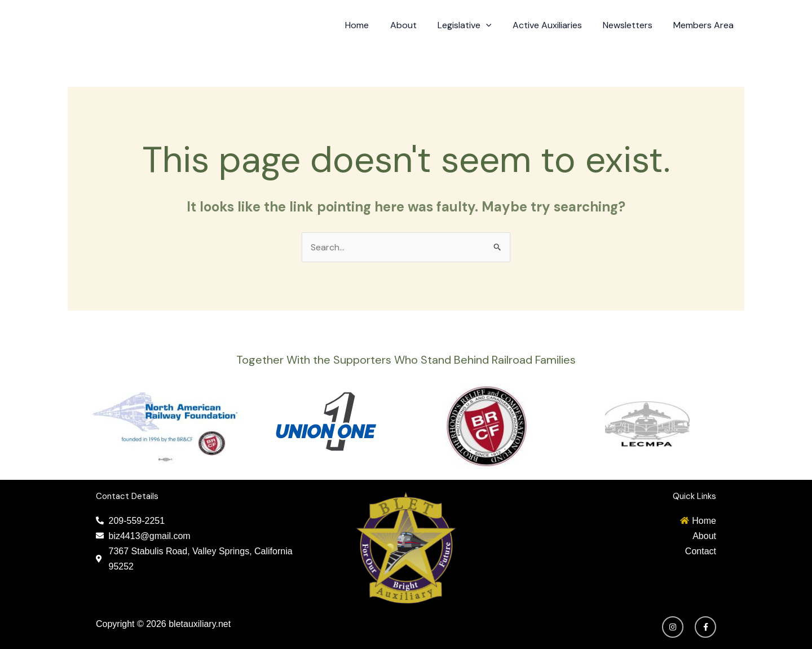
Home (373, 25)
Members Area (705, 25)
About (416, 25)
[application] (496, 25)
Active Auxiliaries (555, 25)
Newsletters (632, 25)
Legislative (475, 25)
